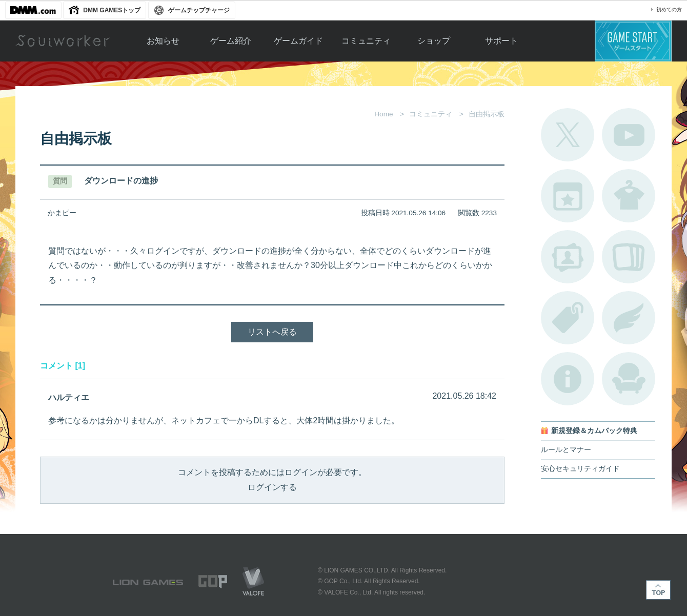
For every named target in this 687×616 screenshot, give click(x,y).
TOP (658, 590)
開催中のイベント (568, 196)
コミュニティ (366, 41)
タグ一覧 (568, 318)
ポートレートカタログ (568, 257)
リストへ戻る (272, 332)
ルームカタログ (629, 379)
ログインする (272, 487)
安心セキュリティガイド (580, 469)
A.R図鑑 (629, 257)
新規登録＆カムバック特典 (594, 431)
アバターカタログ (629, 196)
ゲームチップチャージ (199, 10)
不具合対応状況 (568, 379)
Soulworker (63, 41)
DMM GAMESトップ (112, 10)
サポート (501, 41)
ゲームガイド (298, 41)
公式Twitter (568, 135)
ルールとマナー (566, 450)
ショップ (434, 41)
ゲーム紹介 (231, 41)
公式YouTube (629, 135)
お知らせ (163, 41)
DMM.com (33, 10)
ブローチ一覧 (629, 318)
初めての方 (669, 9)
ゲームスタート (633, 41)
